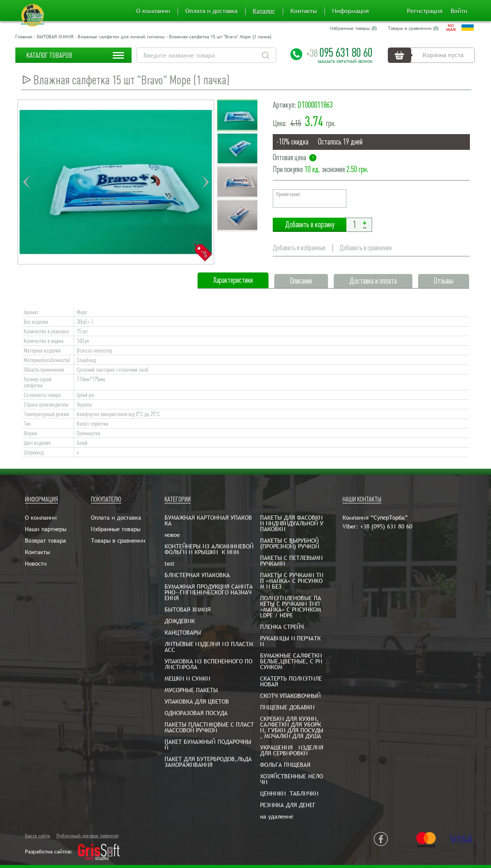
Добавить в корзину (310, 225)
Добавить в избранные (299, 248)
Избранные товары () (353, 28)
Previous (26, 182)
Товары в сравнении (118, 541)
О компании (153, 11)
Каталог (264, 11)
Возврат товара (45, 541)
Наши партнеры (46, 529)
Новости (36, 564)
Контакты (304, 11)
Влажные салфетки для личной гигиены (121, 37)
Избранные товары (116, 529)
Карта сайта (37, 836)
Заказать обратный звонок (345, 62)
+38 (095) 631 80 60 (386, 526)
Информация (350, 11)
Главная (24, 37)
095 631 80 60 (339, 53)
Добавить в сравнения (366, 248)
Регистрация (425, 11)
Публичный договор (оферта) (87, 836)
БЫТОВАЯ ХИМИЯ (55, 37)
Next (205, 182)
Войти (459, 11)
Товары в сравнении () (413, 28)
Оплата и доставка (211, 11)
